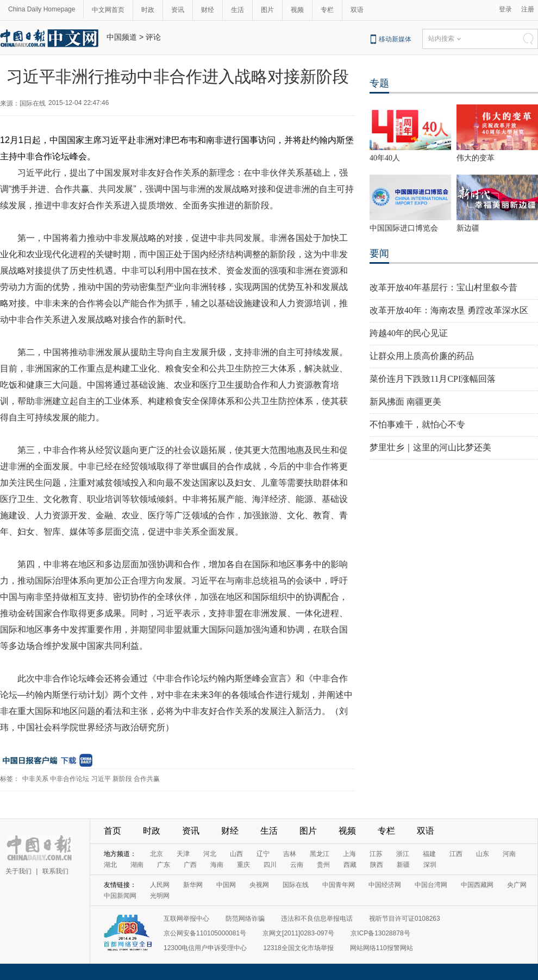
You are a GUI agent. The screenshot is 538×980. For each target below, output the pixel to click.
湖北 (110, 865)
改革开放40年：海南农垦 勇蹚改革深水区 (449, 310)
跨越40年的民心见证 (409, 333)
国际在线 (296, 885)
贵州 (323, 865)
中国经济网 (385, 885)
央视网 (259, 885)
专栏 (327, 10)
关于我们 (18, 871)
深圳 (430, 865)
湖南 (137, 865)
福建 (429, 854)
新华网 (193, 885)
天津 (183, 854)
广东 (164, 865)
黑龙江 (320, 854)
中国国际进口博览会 (404, 228)
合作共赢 (147, 779)
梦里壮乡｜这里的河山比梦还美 (430, 447)
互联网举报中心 (186, 919)
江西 (456, 854)
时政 (148, 10)
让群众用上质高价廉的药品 (422, 356)
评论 (153, 37)
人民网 (160, 885)
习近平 (101, 779)
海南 (217, 865)
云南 (297, 865)
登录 (505, 9)
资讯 (178, 10)
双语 (357, 10)
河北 (210, 854)
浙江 (403, 854)
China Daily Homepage (42, 9)
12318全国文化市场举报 (298, 948)
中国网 (226, 885)
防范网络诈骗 (245, 919)
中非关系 (35, 779)
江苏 (376, 854)
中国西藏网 (477, 885)
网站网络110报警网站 (381, 948)
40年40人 (385, 158)
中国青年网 (339, 885)
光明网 (160, 896)
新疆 (403, 865)
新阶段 (122, 779)
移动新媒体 (395, 39)
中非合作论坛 (70, 779)
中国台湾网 (431, 885)
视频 (297, 10)
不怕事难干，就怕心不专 (417, 424)
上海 (349, 854)
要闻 (379, 253)
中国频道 (122, 37)
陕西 (377, 865)
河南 (509, 854)
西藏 (350, 865)
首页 (112, 831)
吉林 (290, 854)
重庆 (243, 865)
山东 (483, 854)
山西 (236, 854)
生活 (237, 10)
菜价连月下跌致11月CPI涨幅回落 (433, 379)
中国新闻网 (120, 896)
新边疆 (468, 228)
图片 (267, 10)
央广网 (517, 885)
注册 (528, 9)
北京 (157, 854)
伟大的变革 (476, 158)
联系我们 (55, 871)
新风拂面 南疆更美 (405, 402)
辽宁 (263, 854)
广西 (190, 865)
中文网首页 (108, 10)
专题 (379, 83)
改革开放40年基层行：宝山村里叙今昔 (443, 287)
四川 (270, 865)
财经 (208, 10)
